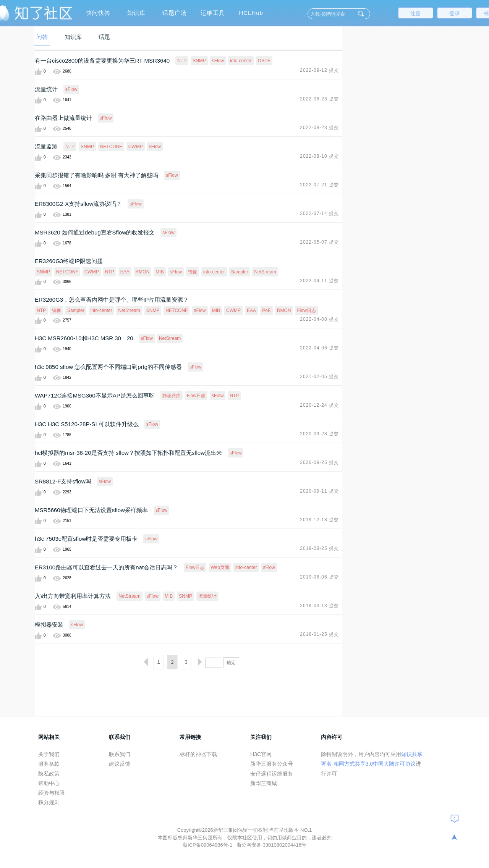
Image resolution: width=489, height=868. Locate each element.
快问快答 (98, 13)
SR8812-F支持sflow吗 (63, 481)
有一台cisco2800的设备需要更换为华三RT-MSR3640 (102, 61)
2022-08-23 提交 (319, 99)
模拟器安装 (49, 625)
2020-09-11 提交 (319, 491)
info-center (241, 61)
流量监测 (46, 146)
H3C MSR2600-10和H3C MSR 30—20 (84, 338)
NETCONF (111, 147)
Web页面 (220, 567)
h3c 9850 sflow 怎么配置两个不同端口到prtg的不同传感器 (108, 367)
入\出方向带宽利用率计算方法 (73, 596)
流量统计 (46, 89)
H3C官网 (261, 754)
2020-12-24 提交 (319, 405)
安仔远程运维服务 (272, 774)
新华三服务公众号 (272, 764)
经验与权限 (52, 793)
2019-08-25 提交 (319, 548)
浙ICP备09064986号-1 (208, 845)
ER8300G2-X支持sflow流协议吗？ (78, 204)
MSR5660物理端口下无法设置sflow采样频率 (91, 510)
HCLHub (251, 13)
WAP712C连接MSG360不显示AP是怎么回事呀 (95, 395)
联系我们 (120, 754)
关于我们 (49, 754)
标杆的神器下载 (198, 754)
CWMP (136, 147)
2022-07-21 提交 (319, 185)
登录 (455, 13)
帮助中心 (49, 783)
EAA (125, 272)
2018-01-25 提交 (319, 634)
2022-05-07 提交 (319, 242)
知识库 (136, 13)
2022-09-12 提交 (319, 70)
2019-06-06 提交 (319, 577)
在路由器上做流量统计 (63, 118)
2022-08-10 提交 (319, 156)
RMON (143, 272)
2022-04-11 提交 (319, 281)
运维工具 (213, 13)
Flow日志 (306, 310)
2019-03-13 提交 (319, 606)
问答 (42, 37)
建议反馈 (120, 764)
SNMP (199, 61)
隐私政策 (49, 774)
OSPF (264, 61)
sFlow (218, 61)
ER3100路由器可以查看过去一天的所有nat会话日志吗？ (106, 567)
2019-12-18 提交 (319, 520)
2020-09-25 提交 (319, 462)
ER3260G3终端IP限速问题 (69, 261)
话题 (104, 37)
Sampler (240, 272)
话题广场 (175, 13)
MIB (159, 272)
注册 (416, 13)
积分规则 (49, 802)
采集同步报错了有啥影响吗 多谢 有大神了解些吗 (96, 175)
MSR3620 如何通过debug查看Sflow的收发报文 (95, 232)
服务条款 (49, 764)
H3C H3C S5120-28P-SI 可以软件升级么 (87, 424)
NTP (182, 61)
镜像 (193, 272)
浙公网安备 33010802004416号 (271, 845)
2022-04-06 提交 (319, 348)
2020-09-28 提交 (319, 434)
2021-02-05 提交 (319, 377)
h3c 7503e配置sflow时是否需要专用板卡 (86, 539)
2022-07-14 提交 (319, 213)
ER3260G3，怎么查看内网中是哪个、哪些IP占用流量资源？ (112, 300)
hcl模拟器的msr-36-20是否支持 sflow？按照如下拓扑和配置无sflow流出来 (128, 453)
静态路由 (172, 396)
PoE (266, 310)
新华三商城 (264, 783)
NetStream (265, 272)
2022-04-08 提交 (319, 319)
